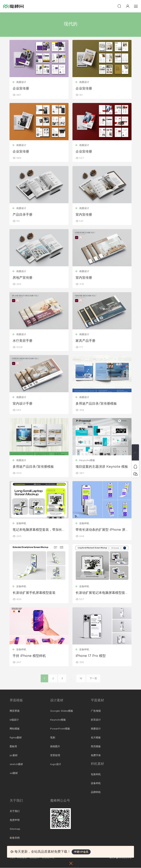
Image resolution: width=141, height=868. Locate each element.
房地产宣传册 (23, 278)
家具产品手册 (86, 341)
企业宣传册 (21, 88)
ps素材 (14, 756)
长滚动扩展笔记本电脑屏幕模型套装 (101, 593)
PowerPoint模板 (60, 729)
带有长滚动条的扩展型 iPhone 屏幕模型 (101, 530)
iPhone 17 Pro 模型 (91, 656)
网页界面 (15, 711)
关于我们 (15, 811)
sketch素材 (16, 764)
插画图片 (55, 747)
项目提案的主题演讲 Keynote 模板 (102, 467)
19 (81, 679)
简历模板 (96, 747)
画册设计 (21, 82)
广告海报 (96, 711)
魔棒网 (13, 6)
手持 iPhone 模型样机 (29, 656)
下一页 (93, 679)
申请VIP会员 (81, 852)
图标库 (13, 747)
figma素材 (16, 738)
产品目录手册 (23, 215)
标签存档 (15, 838)
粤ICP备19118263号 (120, 858)
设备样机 (21, 524)
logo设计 (56, 764)
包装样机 (96, 775)
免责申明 (15, 820)
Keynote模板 (87, 460)
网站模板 (15, 729)
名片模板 (96, 738)
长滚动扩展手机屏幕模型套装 (34, 593)
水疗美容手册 (23, 341)
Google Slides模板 (62, 711)
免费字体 (96, 756)
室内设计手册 (23, 404)
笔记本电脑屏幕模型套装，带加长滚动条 (38, 530)
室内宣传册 (84, 215)
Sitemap (15, 829)
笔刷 (53, 738)
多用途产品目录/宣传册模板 (96, 404)
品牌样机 (96, 792)
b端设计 (14, 720)
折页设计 (96, 720)
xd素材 (14, 773)
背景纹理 (55, 756)
